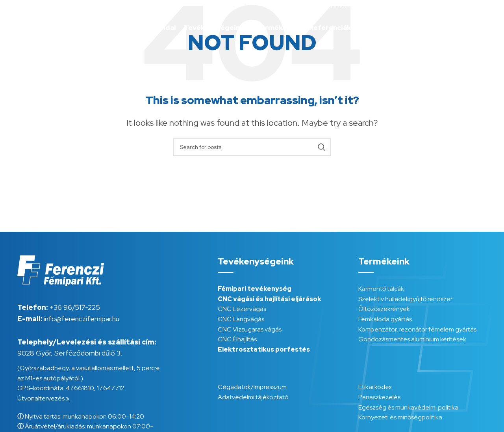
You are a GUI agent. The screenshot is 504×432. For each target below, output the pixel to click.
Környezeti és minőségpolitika (400, 417)
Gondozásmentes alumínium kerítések (412, 339)
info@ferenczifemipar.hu (82, 319)
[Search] (252, 147)
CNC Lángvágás (241, 319)
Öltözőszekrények (384, 309)
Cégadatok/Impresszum (252, 387)
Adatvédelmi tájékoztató (253, 397)
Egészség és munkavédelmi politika (408, 407)
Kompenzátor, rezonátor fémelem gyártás (417, 329)
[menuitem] (470, 28)
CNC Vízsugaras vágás (250, 329)
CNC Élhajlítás (237, 339)
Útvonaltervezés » (44, 398)
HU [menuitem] (470, 27)
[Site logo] (48, 27)
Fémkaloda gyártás (385, 319)
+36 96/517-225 (75, 307)
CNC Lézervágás (242, 309)
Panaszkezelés (379, 397)
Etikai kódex (375, 387)
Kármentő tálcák (381, 289)
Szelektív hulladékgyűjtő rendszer (405, 299)
